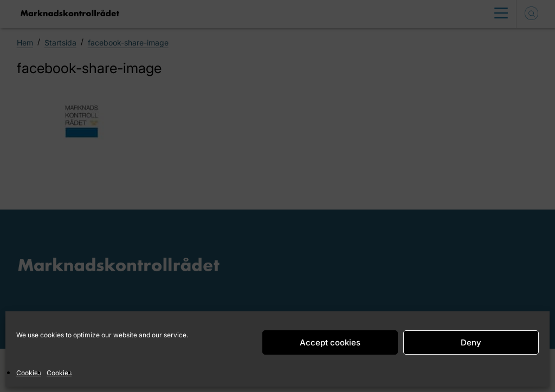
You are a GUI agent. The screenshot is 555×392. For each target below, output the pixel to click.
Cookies (29, 373)
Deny (471, 342)
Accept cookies (330, 342)
